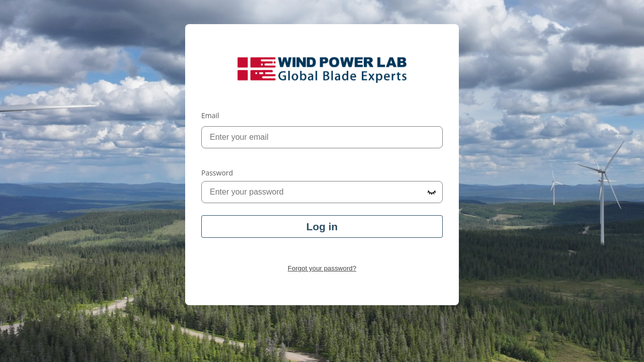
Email (210, 115)
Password (217, 173)
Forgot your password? (322, 268)
